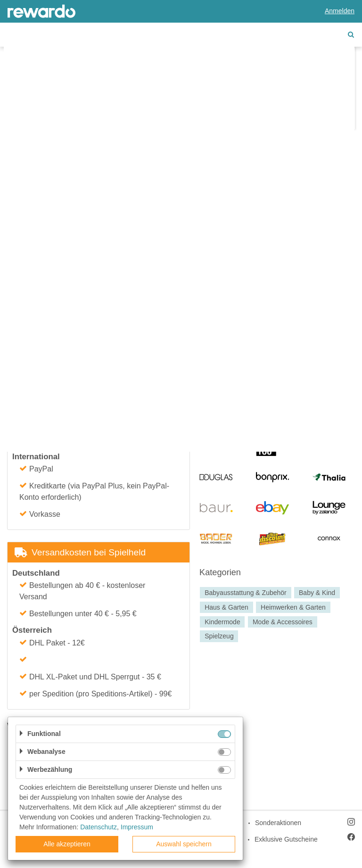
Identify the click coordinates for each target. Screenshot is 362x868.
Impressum (137, 827)
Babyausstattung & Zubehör (246, 593)
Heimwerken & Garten (293, 607)
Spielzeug (219, 637)
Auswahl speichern (184, 844)
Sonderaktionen (278, 823)
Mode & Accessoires (283, 622)
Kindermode (222, 622)
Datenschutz (99, 827)
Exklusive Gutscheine (286, 839)
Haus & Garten (226, 607)
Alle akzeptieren (67, 844)
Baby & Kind (317, 593)
